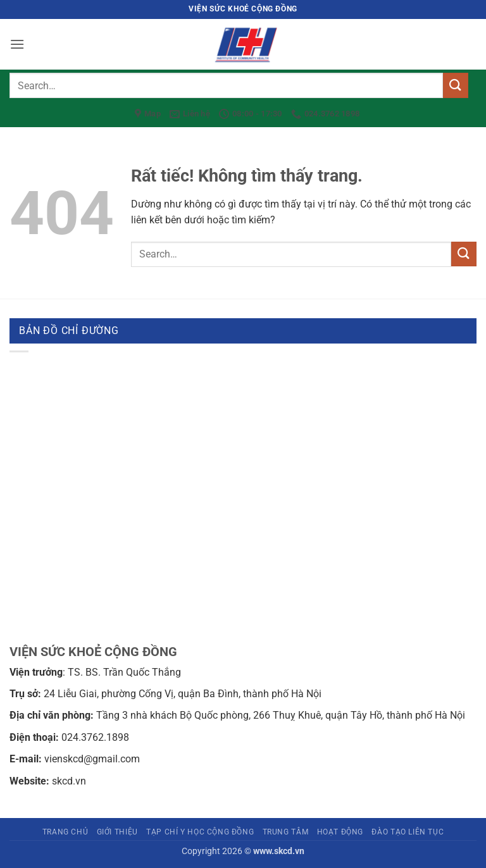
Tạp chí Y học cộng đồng (200, 832)
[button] (17, 44)
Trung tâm (286, 832)
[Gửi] (456, 85)
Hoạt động (340, 832)
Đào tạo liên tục (408, 832)
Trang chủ (65, 832)
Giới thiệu (117, 832)
